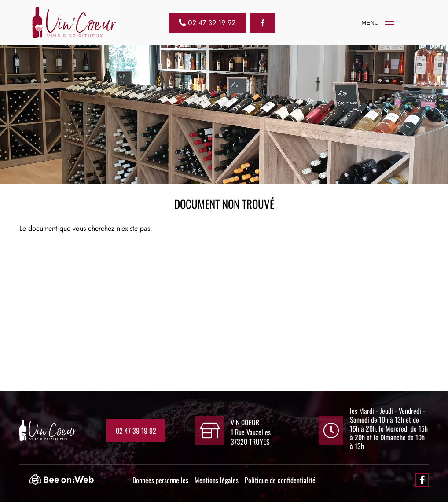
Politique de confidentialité (280, 480)
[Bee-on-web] (66, 483)
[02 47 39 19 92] (207, 23)
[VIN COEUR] (373, 23)
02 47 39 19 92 (136, 431)
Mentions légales (217, 480)
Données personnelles (160, 480)
